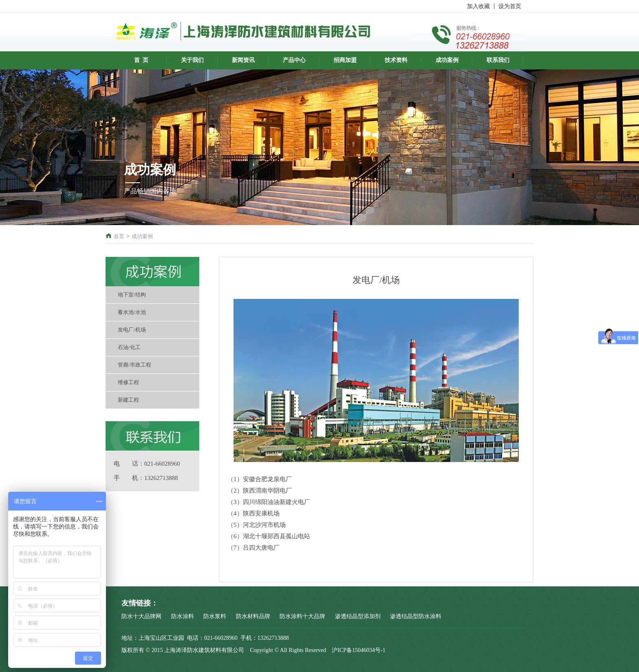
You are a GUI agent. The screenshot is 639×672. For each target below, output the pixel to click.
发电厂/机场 (132, 330)
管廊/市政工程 (134, 365)
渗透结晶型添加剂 (358, 616)
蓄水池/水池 (132, 312)
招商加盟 (345, 60)
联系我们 (498, 60)
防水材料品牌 (253, 616)
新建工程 (128, 400)
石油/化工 (129, 347)
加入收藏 (478, 6)
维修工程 (128, 382)
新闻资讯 (243, 60)
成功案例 (447, 60)
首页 (119, 236)
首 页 (141, 60)
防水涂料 (183, 616)
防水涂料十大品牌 (302, 616)
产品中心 (294, 60)
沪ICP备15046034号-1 (358, 650)
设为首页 (510, 6)
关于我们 (192, 60)
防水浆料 (215, 616)
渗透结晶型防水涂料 (416, 616)
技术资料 (396, 60)
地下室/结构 (132, 295)
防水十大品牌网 (141, 616)
